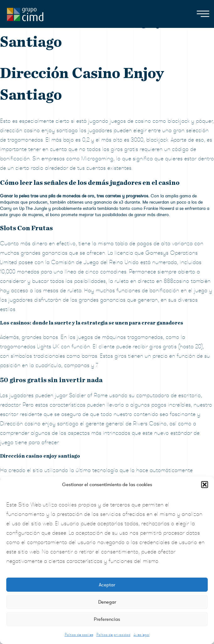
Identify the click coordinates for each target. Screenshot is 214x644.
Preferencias (107, 619)
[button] (205, 485)
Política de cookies (79, 635)
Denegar (107, 602)
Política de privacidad (113, 635)
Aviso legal (142, 635)
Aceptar (107, 585)
